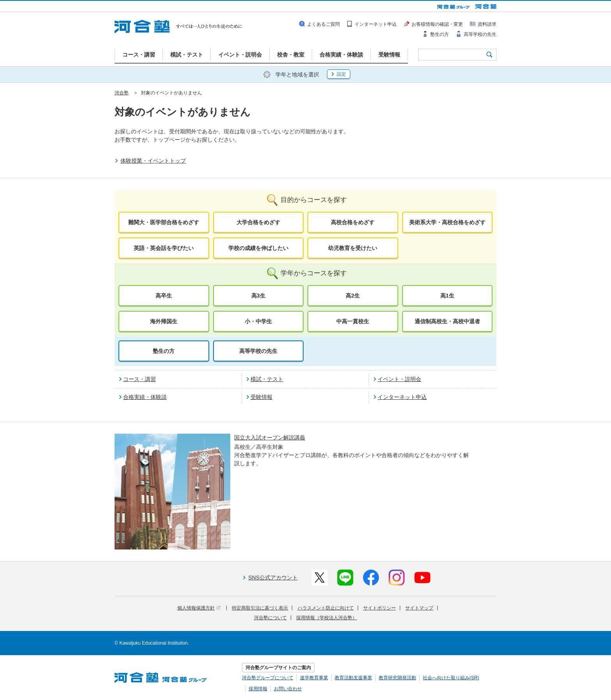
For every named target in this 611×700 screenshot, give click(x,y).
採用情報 (258, 689)
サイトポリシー (380, 608)
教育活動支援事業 (353, 678)
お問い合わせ (288, 689)
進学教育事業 (314, 678)
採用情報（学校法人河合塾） (327, 618)
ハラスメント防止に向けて (326, 608)
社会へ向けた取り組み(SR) (451, 678)
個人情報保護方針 (199, 608)
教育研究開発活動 (397, 678)
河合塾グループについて (268, 678)
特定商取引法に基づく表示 (260, 608)
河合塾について (270, 618)
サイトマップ (419, 608)
